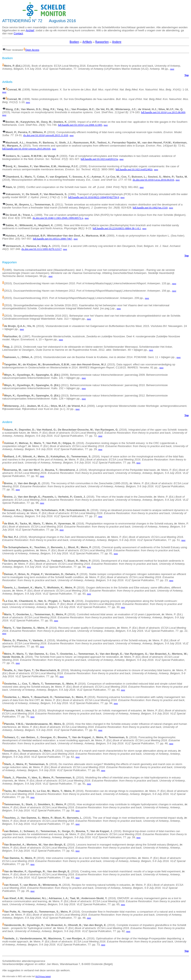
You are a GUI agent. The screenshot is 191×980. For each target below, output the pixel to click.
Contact (18, 33)
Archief (30, 30)
